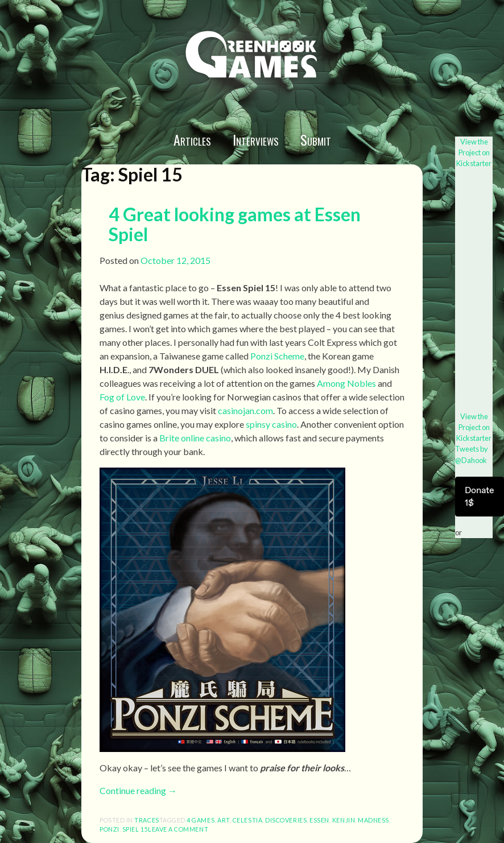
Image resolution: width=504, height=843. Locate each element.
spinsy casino (271, 424)
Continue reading (138, 790)
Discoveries (286, 820)
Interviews (256, 139)
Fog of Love (122, 397)
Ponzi (110, 829)
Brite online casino (195, 438)
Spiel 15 (135, 829)
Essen (319, 820)
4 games (201, 820)
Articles (192, 139)
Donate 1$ (480, 496)
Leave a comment (178, 829)
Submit (316, 139)
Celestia (247, 820)
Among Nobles (346, 383)
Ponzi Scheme (277, 356)
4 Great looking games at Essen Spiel (235, 224)
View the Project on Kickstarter (474, 152)
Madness (373, 820)
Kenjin (344, 820)
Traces (146, 820)
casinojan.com (245, 410)
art (224, 820)
